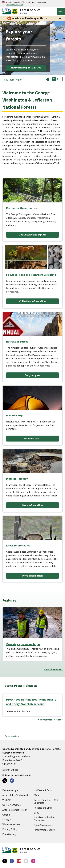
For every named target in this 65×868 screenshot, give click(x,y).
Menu (61, 11)
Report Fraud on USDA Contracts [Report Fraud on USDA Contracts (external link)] (46, 802)
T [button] (54, 79)
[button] (48, 79)
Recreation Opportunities (26, 68)
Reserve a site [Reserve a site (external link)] (31, 439)
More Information (33, 505)
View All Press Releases (50, 720)
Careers (6, 815)
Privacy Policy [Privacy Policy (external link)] (10, 829)
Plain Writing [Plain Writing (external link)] (9, 834)
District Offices (10, 770)
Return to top (12, 736)
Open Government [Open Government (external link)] (44, 825)
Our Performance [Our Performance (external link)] (12, 805)
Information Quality (44, 830)
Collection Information (32, 301)
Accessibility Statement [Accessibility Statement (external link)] (15, 795)
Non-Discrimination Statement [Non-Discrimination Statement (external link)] (44, 819)
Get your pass (32, 375)
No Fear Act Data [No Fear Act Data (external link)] (43, 790)
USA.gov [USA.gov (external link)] (7, 819)
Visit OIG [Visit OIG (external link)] (7, 800)
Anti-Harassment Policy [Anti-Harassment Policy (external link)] (15, 810)
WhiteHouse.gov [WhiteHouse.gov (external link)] (11, 824)
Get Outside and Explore (33, 235)
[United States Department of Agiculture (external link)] (7, 11)
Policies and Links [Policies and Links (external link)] (43, 808)
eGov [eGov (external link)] (36, 813)
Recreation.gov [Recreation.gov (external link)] (10, 790)
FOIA (36, 795)
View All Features (53, 669)
